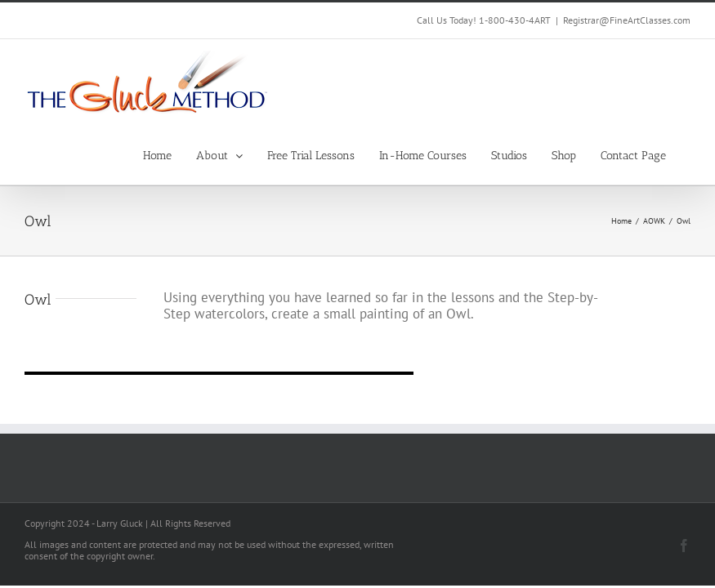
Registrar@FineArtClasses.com (627, 20)
